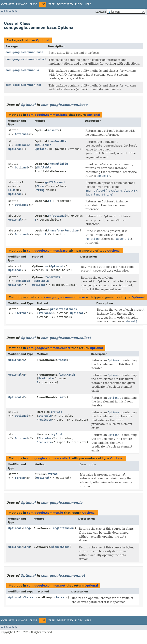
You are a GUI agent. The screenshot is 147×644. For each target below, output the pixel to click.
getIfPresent (55, 182)
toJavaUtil (54, 277)
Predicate (46, 378)
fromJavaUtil (58, 141)
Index (79, 4)
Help (88, 4)
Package (22, 4)
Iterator (45, 438)
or (50, 216)
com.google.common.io (22, 70)
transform (55, 230)
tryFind (56, 412)
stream (53, 474)
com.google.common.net (23, 85)
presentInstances (64, 309)
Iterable (22, 313)
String (40, 190)
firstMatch (67, 375)
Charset (29, 597)
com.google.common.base (24, 52)
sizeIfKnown (60, 547)
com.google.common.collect (26, 59)
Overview (7, 4)
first (63, 360)
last (62, 397)
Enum (12, 190)
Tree (52, 4)
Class (33, 4)
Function (71, 230)
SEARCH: (101, 12)
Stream (20, 478)
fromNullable (58, 164)
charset (60, 597)
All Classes (9, 11)
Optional (43, 40)
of (50, 201)
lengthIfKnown (62, 528)
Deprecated (65, 4)
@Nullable (22, 145)
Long (27, 528)
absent (53, 130)
